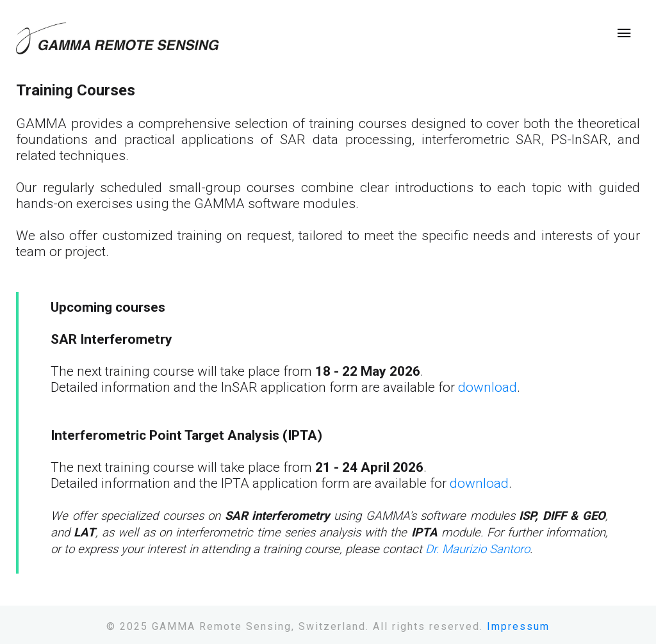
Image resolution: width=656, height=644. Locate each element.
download (488, 387)
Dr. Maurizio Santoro (478, 549)
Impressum (518, 626)
